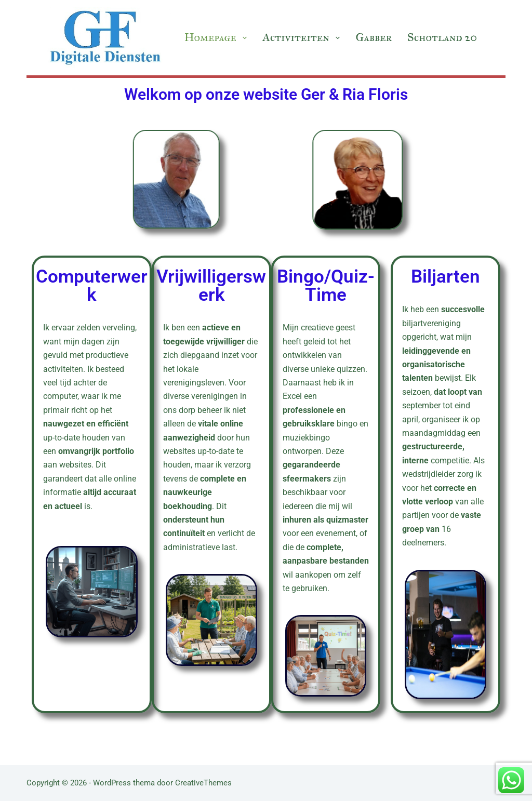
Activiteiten (303, 37)
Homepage (217, 37)
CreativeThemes (203, 783)
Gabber (374, 37)
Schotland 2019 (447, 37)
